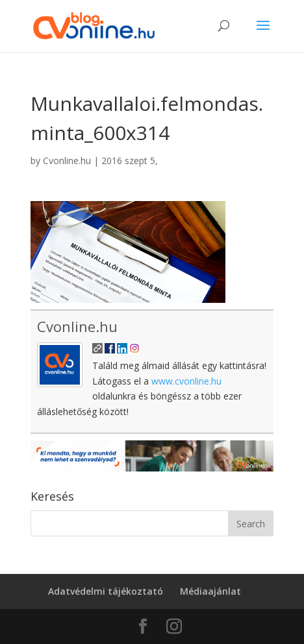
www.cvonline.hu (186, 381)
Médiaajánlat (210, 591)
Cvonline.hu (67, 161)
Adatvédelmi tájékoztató (106, 591)
